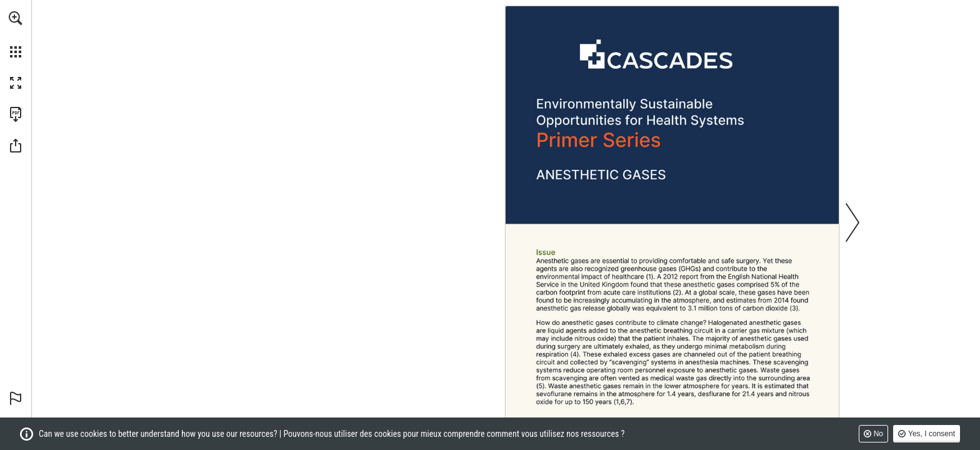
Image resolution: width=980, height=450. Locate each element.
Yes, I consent (932, 434)
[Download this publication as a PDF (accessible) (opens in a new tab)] (16, 114)
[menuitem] (16, 34)
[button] (16, 18)
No (878, 434)
